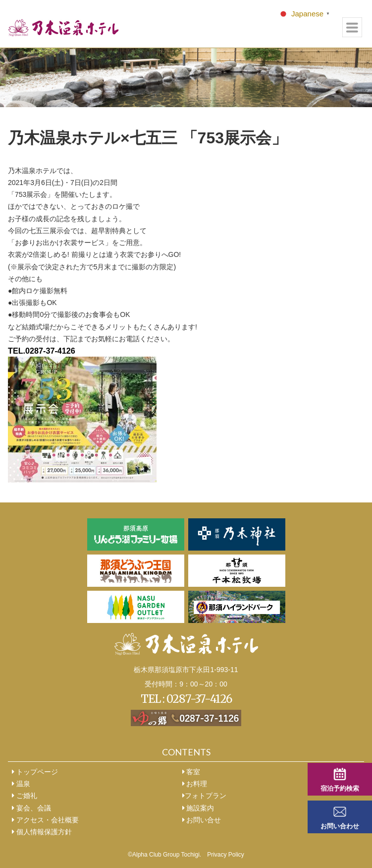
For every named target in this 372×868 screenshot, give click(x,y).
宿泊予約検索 (340, 789)
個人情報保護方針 (42, 832)
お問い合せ (202, 820)
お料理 (195, 784)
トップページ (35, 772)
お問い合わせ (340, 826)
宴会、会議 (31, 808)
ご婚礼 (25, 796)
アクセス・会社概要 (45, 820)
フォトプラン (204, 796)
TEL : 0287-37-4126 (186, 699)
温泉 (21, 784)
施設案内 (198, 808)
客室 (191, 772)
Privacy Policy (226, 855)
